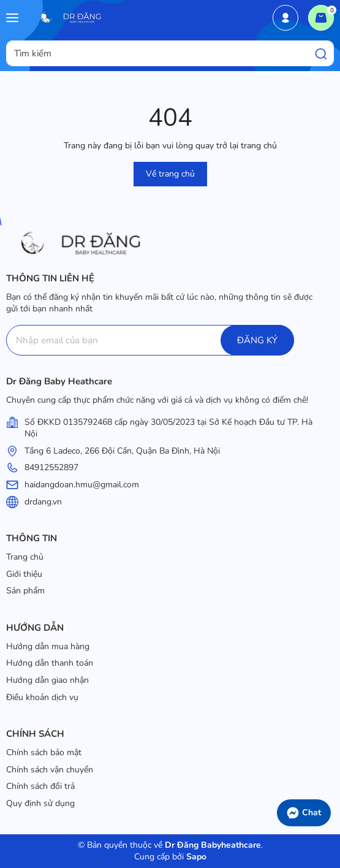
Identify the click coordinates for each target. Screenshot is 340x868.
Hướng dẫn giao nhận (47, 680)
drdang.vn (43, 502)
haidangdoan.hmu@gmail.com (82, 485)
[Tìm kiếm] (321, 53)
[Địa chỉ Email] (150, 340)
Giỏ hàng (324, 14)
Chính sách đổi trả (40, 786)
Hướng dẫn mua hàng (48, 646)
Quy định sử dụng (40, 803)
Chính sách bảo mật (44, 752)
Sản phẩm (25, 591)
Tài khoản (285, 18)
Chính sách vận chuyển (50, 770)
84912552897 (51, 467)
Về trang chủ (170, 174)
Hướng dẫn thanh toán (50, 663)
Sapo (195, 857)
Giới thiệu (24, 574)
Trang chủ (25, 557)
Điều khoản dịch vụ (42, 697)
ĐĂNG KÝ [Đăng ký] (257, 340)
